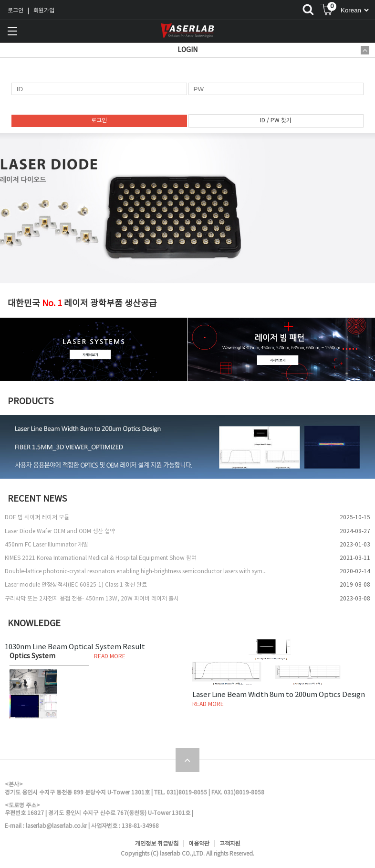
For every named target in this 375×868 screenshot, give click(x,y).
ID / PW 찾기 (276, 121)
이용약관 (199, 844)
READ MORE (110, 657)
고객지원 (230, 844)
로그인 (16, 11)
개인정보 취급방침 (157, 844)
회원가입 (44, 11)
